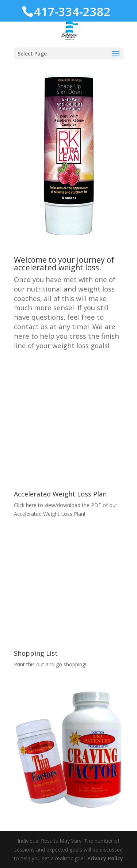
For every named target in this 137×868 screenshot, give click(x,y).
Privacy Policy (105, 858)
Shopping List (36, 653)
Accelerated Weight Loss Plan (60, 494)
